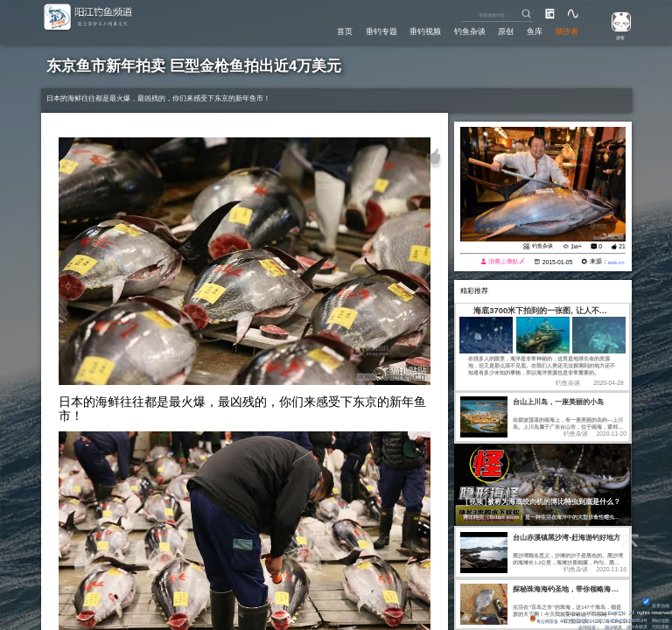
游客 (617, 37)
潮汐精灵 (603, 626)
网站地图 (659, 618)
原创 (503, 31)
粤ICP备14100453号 (619, 618)
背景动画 (654, 603)
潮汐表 (567, 31)
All (631, 610)
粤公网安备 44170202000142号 (551, 618)
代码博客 (659, 626)
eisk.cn (615, 262)
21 (622, 246)
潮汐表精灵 (631, 626)
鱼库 (533, 31)
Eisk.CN (614, 610)
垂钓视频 (421, 31)
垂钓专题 (375, 31)
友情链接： (574, 626)
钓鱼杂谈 (465, 31)
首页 (338, 31)
